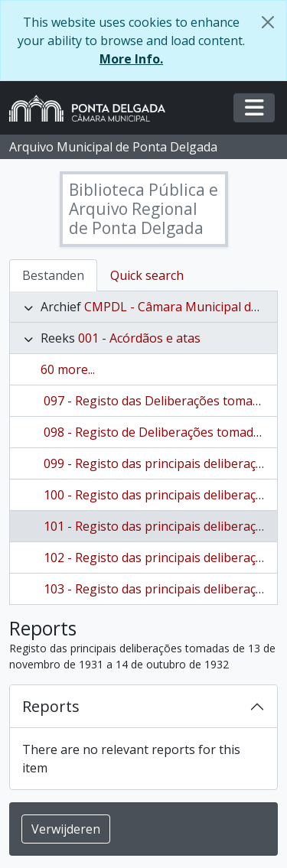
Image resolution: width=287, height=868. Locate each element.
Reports (51, 706)
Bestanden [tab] (53, 275)
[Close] (268, 22)
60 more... (68, 369)
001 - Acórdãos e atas (139, 338)
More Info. (131, 59)
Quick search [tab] (147, 275)
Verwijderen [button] (66, 829)
